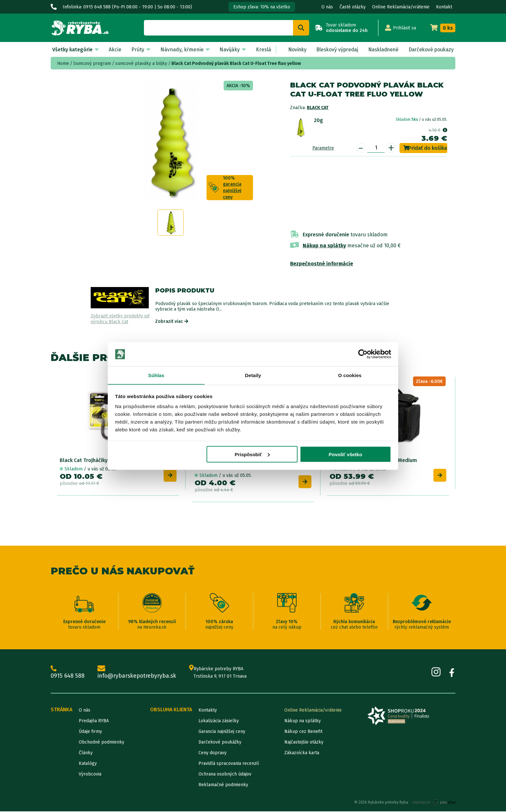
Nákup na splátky (324, 246)
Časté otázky (353, 7)
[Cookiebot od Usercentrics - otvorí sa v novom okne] (363, 354)
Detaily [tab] (253, 375)
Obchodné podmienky (101, 743)
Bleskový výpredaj (335, 50)
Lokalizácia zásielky (219, 721)
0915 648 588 (68, 673)
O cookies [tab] (350, 375)
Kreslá (261, 50)
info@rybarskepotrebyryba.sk (138, 673)
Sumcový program (92, 63)
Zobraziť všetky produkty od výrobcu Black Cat (120, 319)
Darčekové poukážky (220, 743)
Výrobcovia (90, 775)
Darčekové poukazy (430, 50)
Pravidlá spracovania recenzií (229, 764)
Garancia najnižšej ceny (222, 732)
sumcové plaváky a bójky (141, 63)
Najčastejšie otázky (304, 743)
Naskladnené (382, 50)
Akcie (114, 50)
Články (86, 753)
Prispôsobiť (252, 454)
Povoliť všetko (345, 454)
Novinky (294, 50)
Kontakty (208, 711)
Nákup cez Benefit (303, 732)
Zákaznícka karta (302, 753)
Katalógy (88, 764)
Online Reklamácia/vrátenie (401, 7)
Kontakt (444, 7)
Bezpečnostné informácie (322, 264)
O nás (327, 7)
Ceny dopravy (213, 753)
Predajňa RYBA (94, 721)
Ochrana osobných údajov (225, 775)
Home (63, 63)
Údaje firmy (90, 732)
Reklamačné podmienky (223, 785)
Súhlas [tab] (156, 375)
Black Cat (318, 108)
